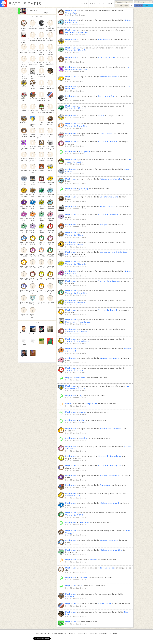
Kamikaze (70, 596)
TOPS (101, 4)
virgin (68, 378)
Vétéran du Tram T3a (76, 126)
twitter (148, 5)
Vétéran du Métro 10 (76, 245)
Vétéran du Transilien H (77, 332)
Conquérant (105, 485)
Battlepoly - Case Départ (78, 32)
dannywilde (85, 151)
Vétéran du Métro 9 (75, 264)
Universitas (71, 13)
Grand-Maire (105, 604)
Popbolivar (32, 10)
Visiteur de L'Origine (108, 281)
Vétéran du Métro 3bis (111, 179)
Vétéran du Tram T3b (76, 293)
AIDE (110, 4)
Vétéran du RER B (109, 540)
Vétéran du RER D (74, 515)
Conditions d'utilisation (98, 633)
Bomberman (104, 40)
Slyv (81, 395)
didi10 (82, 420)
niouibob (84, 438)
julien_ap (84, 189)
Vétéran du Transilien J (110, 456)
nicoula (83, 412)
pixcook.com (72, 633)
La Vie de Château (107, 58)
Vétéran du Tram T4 (108, 310)
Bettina (69, 404)
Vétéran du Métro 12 (76, 108)
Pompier (104, 224)
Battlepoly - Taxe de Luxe (78, 322)
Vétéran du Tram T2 (108, 142)
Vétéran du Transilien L (110, 466)
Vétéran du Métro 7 (109, 358)
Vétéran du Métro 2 (109, 503)
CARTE (84, 4)
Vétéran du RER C (74, 496)
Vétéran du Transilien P (111, 429)
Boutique (114, 633)
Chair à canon (106, 133)
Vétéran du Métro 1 (109, 77)
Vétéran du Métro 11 (75, 235)
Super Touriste (107, 207)
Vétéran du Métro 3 (75, 303)
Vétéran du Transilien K (77, 341)
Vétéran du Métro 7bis (111, 550)
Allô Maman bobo (107, 568)
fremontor (84, 522)
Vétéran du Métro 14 (110, 475)
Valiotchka (85, 578)
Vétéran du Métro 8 (108, 215)
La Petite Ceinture (109, 197)
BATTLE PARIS (25, 4)
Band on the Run (107, 96)
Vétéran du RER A (74, 370)
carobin (93, 560)
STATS (93, 4)
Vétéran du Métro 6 (75, 50)
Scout (101, 115)
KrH (81, 586)
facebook (139, 5)
